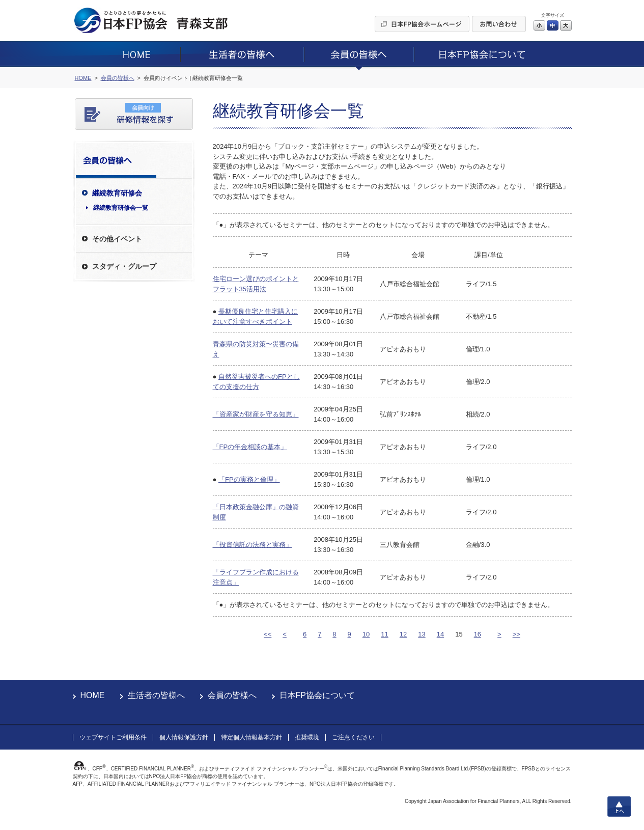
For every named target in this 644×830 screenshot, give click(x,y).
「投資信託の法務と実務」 (253, 545)
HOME (93, 695)
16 (478, 634)
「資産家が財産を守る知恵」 (256, 414)
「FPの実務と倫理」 (249, 479)
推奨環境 (307, 737)
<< (268, 634)
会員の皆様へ (232, 695)
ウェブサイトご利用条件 (113, 737)
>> (516, 634)
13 (422, 634)
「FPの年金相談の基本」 (250, 447)
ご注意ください (353, 737)
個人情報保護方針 (184, 737)
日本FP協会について (317, 695)
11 (384, 634)
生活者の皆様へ (156, 695)
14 (440, 634)
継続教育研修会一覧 (121, 208)
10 (366, 634)
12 (403, 634)
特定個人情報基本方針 (251, 737)
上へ (619, 807)
